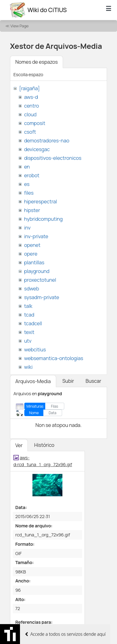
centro (32, 106)
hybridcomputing (43, 219)
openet (32, 245)
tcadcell (33, 323)
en (27, 167)
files (29, 193)
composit (35, 123)
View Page (19, 26)
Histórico (44, 445)
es (27, 184)
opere (31, 254)
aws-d (31, 97)
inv (27, 228)
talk (28, 306)
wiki (28, 367)
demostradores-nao (47, 141)
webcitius (35, 350)
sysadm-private (41, 297)
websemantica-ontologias (54, 358)
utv (28, 341)
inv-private (36, 236)
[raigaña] (29, 88)
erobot (32, 175)
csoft (30, 132)
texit (29, 332)
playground (37, 271)
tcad (29, 315)
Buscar (93, 381)
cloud (30, 114)
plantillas (34, 262)
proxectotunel (40, 280)
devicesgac (37, 149)
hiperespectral (40, 202)
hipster (32, 210)
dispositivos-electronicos (53, 158)
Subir (68, 381)
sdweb (32, 289)
